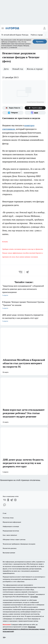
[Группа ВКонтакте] (5, 500)
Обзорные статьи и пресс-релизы (14, 539)
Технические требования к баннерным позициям (19, 544)
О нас (5, 513)
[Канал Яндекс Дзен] (35, 108)
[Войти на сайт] (44, 28)
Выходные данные (9, 553)
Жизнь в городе (35, 69)
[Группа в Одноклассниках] (8, 500)
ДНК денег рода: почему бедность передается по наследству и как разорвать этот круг (24, 318)
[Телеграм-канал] (13, 113)
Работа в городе (37, 35)
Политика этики (8, 518)
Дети (6, 69)
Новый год (18, 69)
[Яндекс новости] (13, 108)
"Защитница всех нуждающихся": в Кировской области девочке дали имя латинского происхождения (24, 291)
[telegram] (28, 272)
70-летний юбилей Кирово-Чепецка (15, 35)
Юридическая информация (12, 522)
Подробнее (34, 597)
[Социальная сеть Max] (35, 113)
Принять (40, 42)
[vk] (21, 272)
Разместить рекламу (10, 548)
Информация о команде (11, 526)
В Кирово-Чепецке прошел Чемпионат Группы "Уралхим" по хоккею (24, 305)
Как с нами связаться (10, 535)
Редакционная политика (11, 531)
